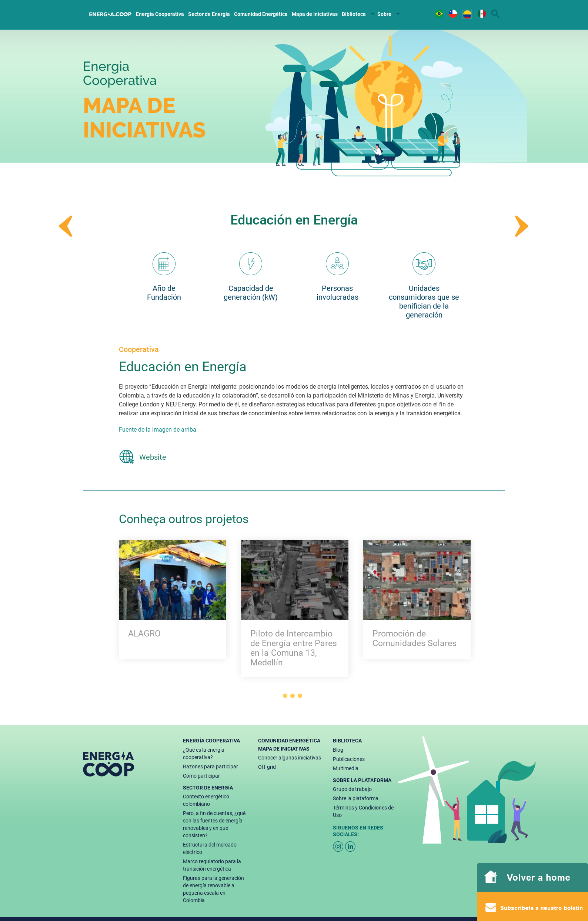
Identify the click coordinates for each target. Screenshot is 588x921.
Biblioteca (354, 14)
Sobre (384, 14)
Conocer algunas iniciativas (290, 758)
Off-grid (267, 767)
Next (522, 226)
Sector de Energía (209, 14)
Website (153, 457)
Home (111, 13)
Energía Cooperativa (160, 14)
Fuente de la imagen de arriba (158, 430)
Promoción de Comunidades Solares (415, 639)
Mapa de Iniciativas (315, 14)
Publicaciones (349, 759)
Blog (338, 750)
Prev (66, 226)
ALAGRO (144, 634)
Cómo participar (201, 776)
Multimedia (346, 768)
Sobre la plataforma (356, 798)
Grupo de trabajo (352, 789)
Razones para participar (211, 767)
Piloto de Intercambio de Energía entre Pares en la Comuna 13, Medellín (294, 648)
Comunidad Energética (261, 14)
